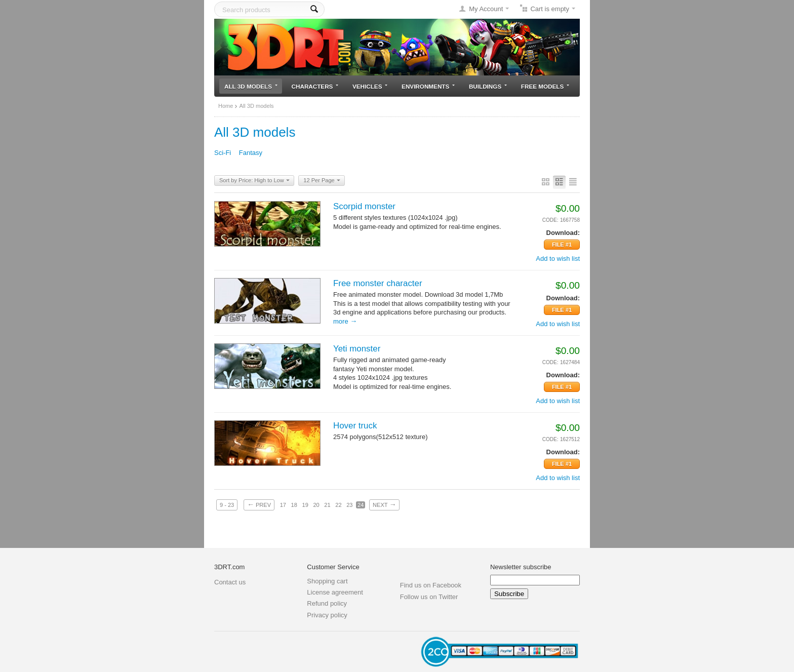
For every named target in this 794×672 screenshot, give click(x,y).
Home (226, 106)
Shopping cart (327, 581)
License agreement (335, 592)
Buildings (488, 86)
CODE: (550, 220)
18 (294, 505)
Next (384, 504)
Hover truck (355, 426)
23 (349, 505)
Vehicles (370, 86)
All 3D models (251, 86)
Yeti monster (357, 349)
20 (316, 505)
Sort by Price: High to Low (254, 181)
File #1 (562, 245)
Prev (259, 504)
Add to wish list (558, 259)
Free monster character (378, 283)
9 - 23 (227, 505)
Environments (428, 86)
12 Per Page (322, 181)
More (345, 321)
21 (327, 505)
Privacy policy (327, 615)
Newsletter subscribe (521, 567)
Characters (315, 86)
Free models (545, 86)
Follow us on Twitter (429, 597)
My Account (486, 9)
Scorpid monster (364, 206)
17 (283, 505)
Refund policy (327, 603)
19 (305, 505)
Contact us (230, 582)
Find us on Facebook (431, 585)
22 (338, 505)
